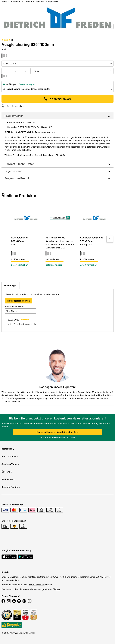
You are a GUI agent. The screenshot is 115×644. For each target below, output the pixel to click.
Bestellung (8, 449)
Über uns (7, 472)
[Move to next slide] (110, 239)
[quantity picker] (15, 71)
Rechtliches (8, 479)
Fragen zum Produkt (18, 178)
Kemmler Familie (11, 487)
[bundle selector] (72, 71)
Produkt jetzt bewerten (18, 301)
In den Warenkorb (58, 99)
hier (58, 589)
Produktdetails (14, 116)
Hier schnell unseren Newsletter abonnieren (57, 432)
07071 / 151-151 (103, 577)
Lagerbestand (13, 171)
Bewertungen (10, 285)
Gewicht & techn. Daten (19, 164)
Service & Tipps (10, 464)
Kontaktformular (37, 585)
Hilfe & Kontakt (10, 456)
